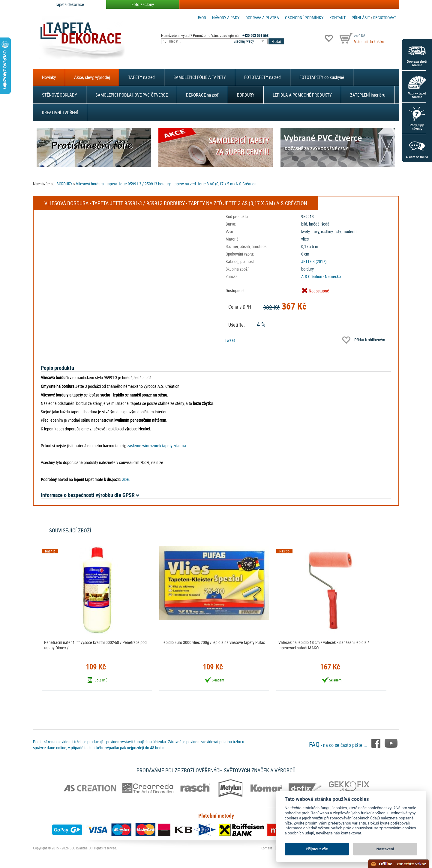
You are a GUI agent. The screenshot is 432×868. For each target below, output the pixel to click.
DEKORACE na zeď (202, 95)
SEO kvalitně (79, 848)
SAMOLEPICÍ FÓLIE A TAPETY (200, 77)
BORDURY (246, 95)
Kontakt (337, 18)
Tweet (230, 340)
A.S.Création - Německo (321, 276)
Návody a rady (226, 18)
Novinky (49, 77)
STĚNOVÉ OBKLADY (60, 95)
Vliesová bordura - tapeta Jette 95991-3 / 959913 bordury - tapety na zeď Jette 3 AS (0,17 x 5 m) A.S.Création (166, 184)
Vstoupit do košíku (369, 42)
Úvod (201, 18)
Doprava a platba (262, 18)
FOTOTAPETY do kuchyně (322, 77)
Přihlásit (361, 18)
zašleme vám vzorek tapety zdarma (157, 446)
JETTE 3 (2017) (314, 261)
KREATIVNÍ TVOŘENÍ (60, 112)
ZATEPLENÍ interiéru (368, 95)
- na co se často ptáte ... (339, 745)
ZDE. (126, 479)
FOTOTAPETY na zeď (263, 77)
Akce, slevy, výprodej (92, 77)
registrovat (385, 18)
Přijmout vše (317, 849)
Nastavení (385, 849)
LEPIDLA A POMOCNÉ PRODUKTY (302, 95)
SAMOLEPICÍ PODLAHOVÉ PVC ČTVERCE (132, 95)
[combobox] (250, 41)
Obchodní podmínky (304, 18)
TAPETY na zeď (142, 77)
